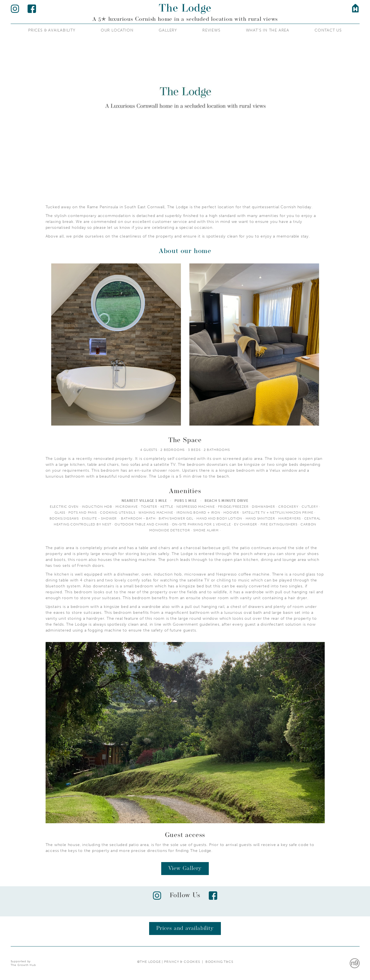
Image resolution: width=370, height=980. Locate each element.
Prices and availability (185, 928)
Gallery (168, 30)
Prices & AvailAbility (52, 30)
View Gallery (185, 869)
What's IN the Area (268, 30)
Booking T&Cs (219, 962)
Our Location (117, 30)
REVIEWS (211, 30)
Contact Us (328, 30)
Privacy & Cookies (183, 962)
